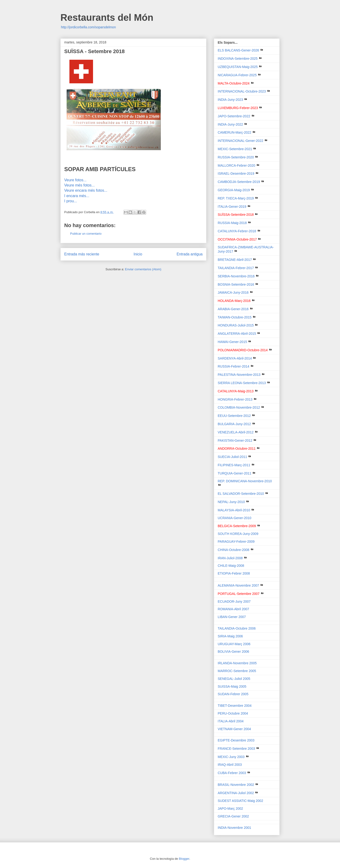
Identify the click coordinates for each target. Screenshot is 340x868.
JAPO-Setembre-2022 (234, 116)
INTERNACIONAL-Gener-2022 (240, 141)
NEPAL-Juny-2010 (231, 502)
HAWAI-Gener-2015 (232, 342)
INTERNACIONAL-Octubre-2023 (242, 91)
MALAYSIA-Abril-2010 (234, 510)
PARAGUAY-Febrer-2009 (236, 542)
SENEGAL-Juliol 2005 (234, 679)
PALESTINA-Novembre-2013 (239, 375)
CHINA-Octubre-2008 (234, 550)
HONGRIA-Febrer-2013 (235, 399)
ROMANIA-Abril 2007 (233, 609)
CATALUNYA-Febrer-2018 (237, 231)
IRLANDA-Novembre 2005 (237, 663)
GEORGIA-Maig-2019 (234, 190)
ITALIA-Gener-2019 (232, 207)
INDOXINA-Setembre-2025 (238, 59)
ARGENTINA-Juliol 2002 (236, 793)
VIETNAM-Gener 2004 (234, 729)
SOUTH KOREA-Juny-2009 (238, 534)
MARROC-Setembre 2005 (237, 671)
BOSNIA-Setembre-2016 (236, 284)
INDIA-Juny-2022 (230, 124)
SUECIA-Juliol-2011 (232, 457)
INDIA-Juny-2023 (230, 100)
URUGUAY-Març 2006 (234, 644)
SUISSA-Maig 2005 (232, 686)
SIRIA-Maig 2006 (230, 636)
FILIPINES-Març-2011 (234, 465)
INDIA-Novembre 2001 (234, 828)
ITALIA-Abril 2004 (231, 721)
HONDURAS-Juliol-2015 (236, 325)
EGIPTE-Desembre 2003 (236, 740)
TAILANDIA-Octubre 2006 (237, 628)
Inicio (138, 254)
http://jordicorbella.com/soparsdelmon (88, 27)
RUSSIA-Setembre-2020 (236, 157)
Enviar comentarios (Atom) (143, 269)
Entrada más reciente (82, 254)
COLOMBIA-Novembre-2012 (239, 407)
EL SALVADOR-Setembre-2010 (241, 494)
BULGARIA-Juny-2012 (234, 424)
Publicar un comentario (86, 234)
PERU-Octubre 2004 (233, 713)
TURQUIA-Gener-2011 (234, 473)
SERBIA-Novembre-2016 (236, 276)
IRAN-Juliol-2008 (231, 558)
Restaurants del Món (107, 17)
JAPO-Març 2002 (230, 809)
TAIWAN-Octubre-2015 (235, 317)
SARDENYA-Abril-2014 (235, 358)
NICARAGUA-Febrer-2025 (237, 75)
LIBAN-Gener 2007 (232, 617)
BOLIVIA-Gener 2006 (233, 652)
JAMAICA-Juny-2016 (233, 292)
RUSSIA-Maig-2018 (232, 223)
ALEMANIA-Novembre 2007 (239, 585)
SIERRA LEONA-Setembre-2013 (242, 383)
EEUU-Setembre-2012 (234, 416)
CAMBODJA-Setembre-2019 (239, 182)
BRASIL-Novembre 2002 (236, 785)
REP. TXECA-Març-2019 (236, 198)
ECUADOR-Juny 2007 (234, 601)
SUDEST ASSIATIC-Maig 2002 (240, 801)
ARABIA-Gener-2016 (233, 309)
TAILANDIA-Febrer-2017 (236, 268)
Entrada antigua (190, 254)
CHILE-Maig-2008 (231, 566)
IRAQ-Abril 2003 (230, 765)
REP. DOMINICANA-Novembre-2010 (245, 481)
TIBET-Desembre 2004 (235, 706)
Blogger (184, 859)
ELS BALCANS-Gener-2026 (238, 50)
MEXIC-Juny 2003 (232, 757)
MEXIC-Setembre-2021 (235, 149)
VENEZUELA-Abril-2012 (236, 432)
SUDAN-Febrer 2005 (233, 694)
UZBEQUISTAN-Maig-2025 (238, 67)
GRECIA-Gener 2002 (233, 816)
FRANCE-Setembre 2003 (237, 749)
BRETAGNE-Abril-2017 (235, 260)
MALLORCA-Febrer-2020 (236, 165)
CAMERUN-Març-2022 (234, 132)
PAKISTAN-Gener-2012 (235, 440)
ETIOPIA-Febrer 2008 (234, 573)
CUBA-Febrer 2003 (232, 773)
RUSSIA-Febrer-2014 (234, 366)
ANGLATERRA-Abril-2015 (237, 334)
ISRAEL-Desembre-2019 (236, 174)
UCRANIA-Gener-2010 (234, 518)
